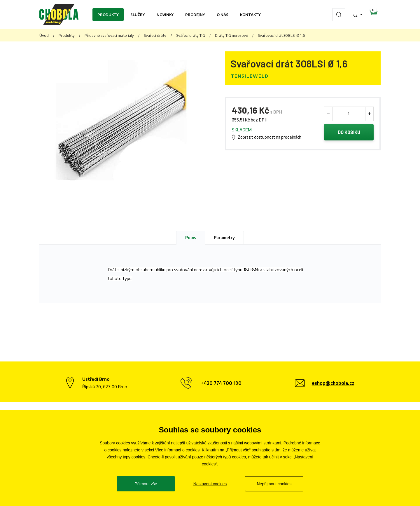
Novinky (165, 15)
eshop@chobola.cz (333, 383)
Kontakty (250, 15)
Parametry (224, 238)
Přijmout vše (146, 484)
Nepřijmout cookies (274, 484)
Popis (191, 238)
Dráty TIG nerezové (231, 35)
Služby (138, 15)
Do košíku (349, 133)
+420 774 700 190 (221, 383)
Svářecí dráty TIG (191, 35)
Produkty (108, 15)
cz (337, 15)
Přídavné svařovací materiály (109, 35)
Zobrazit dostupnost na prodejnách (269, 138)
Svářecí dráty (155, 35)
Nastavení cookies (210, 484)
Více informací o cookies (177, 450)
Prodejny (195, 15)
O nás (223, 15)
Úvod (44, 35)
